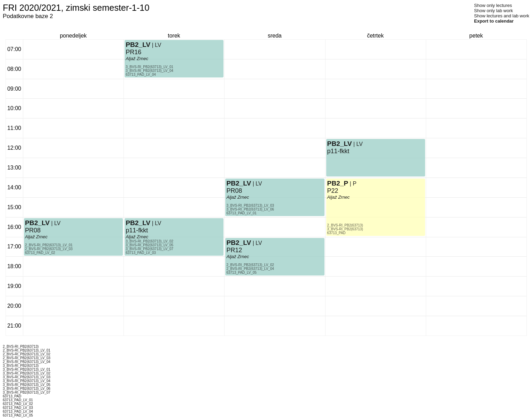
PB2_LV (37, 223)
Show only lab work (493, 11)
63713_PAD (336, 233)
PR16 (133, 52)
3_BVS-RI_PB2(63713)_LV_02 (149, 241)
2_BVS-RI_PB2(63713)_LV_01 (49, 245)
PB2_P (338, 183)
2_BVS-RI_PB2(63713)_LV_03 (49, 249)
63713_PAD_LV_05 (241, 273)
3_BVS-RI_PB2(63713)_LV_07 (149, 249)
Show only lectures (493, 5)
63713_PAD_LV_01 (241, 213)
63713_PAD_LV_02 (40, 253)
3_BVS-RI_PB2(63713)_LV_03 (250, 205)
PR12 (234, 250)
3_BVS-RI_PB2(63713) (345, 229)
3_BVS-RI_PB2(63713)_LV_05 (149, 245)
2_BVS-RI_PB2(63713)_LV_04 (250, 269)
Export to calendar (494, 21)
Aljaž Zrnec (36, 237)
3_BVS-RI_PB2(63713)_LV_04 (149, 71)
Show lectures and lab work (502, 16)
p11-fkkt (137, 230)
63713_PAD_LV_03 (141, 253)
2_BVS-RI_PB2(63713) (345, 225)
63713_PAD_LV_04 (141, 75)
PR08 (33, 230)
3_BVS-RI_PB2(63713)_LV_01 (149, 67)
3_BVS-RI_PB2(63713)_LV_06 (250, 209)
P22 (333, 191)
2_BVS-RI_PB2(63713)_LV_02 (250, 265)
